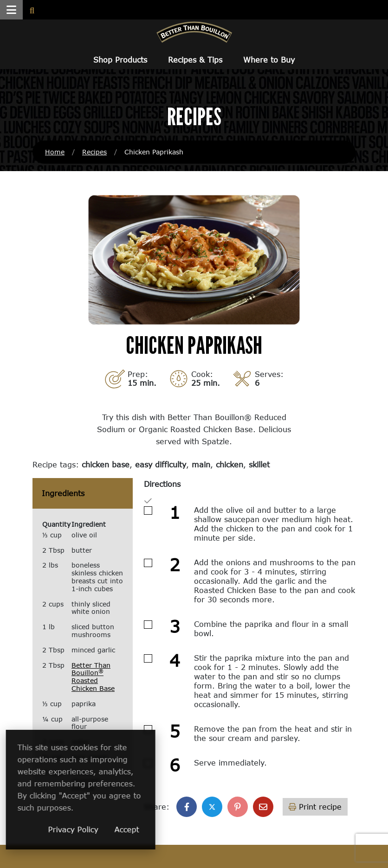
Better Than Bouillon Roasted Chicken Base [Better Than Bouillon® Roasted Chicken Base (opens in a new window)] (93, 677)
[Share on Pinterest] (238, 807)
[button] (11, 10)
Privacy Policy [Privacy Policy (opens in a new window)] (122, 829)
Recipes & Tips (195, 60)
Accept (176, 829)
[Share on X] (212, 807)
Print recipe (315, 807)
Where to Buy (269, 60)
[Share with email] (263, 807)
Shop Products (120, 60)
